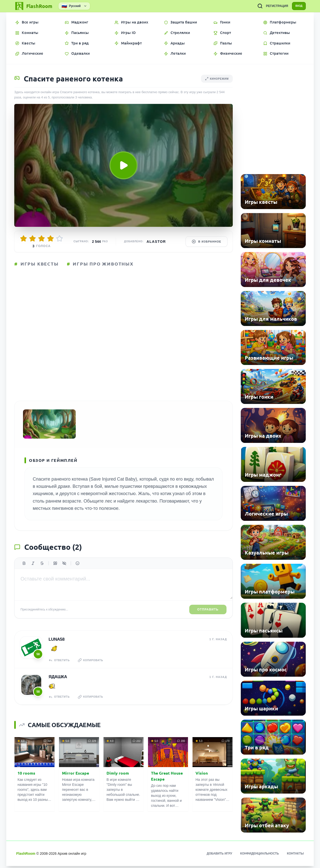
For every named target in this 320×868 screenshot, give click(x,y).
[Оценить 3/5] (41, 239)
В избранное (206, 242)
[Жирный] (24, 571)
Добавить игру (219, 856)
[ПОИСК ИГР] (255, 6)
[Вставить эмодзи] (77, 571)
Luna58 (56, 646)
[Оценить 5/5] (59, 239)
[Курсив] (33, 571)
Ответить (60, 667)
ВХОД (297, 6)
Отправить (208, 617)
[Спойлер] (64, 571)
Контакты (295, 856)
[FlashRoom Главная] (33, 6)
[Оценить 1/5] (23, 239)
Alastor (156, 242)
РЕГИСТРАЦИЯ (272, 6)
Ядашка (57, 683)
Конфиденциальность (260, 856)
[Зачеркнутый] (42, 571)
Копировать (93, 667)
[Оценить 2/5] (32, 239)
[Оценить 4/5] (50, 239)
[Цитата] (55, 571)
